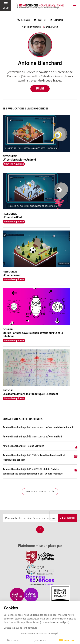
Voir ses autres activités (40, 492)
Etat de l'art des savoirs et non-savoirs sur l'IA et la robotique (33, 335)
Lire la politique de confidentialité (20, 628)
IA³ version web (12, 275)
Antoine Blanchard (12, 427)
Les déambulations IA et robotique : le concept (30, 394)
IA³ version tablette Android (19, 160)
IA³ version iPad (12, 217)
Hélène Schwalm (35, 446)
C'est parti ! (67, 518)
